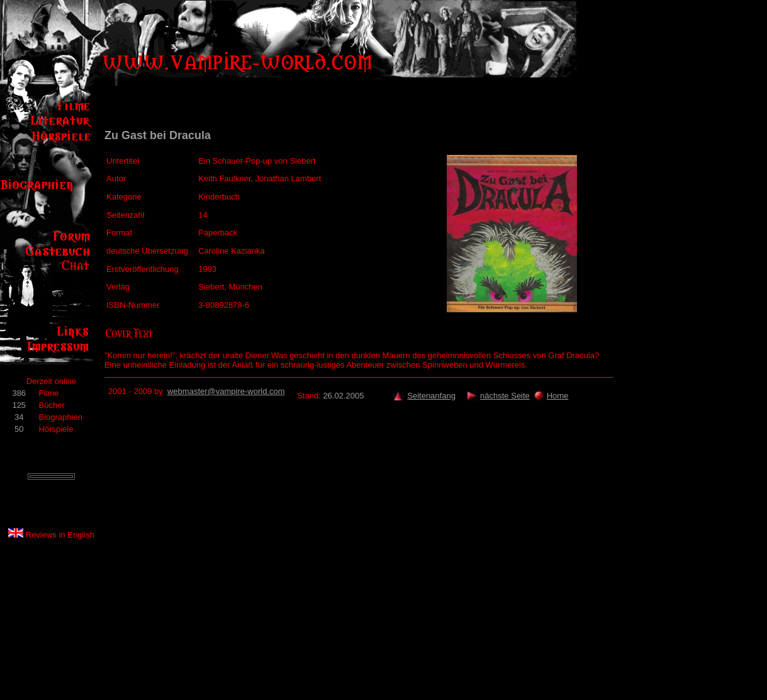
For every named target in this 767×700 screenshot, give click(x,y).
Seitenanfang (431, 396)
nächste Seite (505, 396)
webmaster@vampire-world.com (226, 391)
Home (558, 396)
